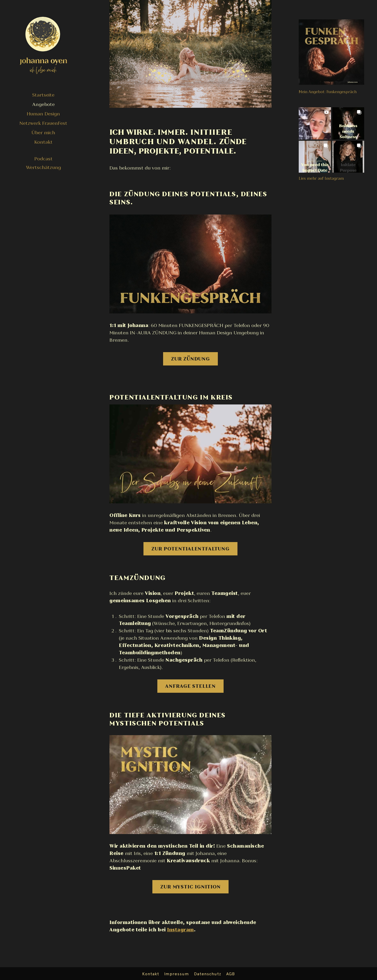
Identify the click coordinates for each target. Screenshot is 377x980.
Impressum (177, 974)
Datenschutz (208, 974)
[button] (315, 123)
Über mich (43, 133)
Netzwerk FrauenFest (43, 123)
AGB (231, 974)
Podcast (43, 159)
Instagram (180, 930)
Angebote (43, 104)
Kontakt (43, 142)
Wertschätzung (43, 167)
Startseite (43, 95)
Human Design (43, 114)
